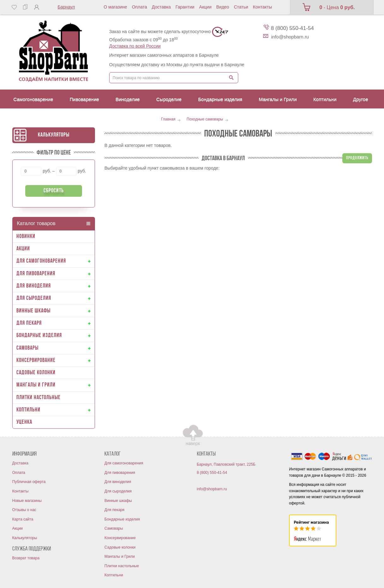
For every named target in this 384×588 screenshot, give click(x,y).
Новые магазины (27, 501)
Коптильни (114, 575)
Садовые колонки (120, 547)
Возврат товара (26, 558)
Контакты (263, 7)
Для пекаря (114, 510)
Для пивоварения (120, 473)
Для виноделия (118, 482)
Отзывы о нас (24, 510)
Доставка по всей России (135, 46)
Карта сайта (23, 519)
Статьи (241, 7)
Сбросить (54, 191)
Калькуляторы (54, 135)
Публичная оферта (29, 482)
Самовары (114, 528)
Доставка (161, 7)
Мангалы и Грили (120, 556)
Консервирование (120, 538)
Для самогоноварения (124, 463)
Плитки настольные (122, 566)
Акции (205, 7)
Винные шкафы (118, 501)
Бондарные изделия (122, 519)
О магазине (115, 7)
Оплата (139, 7)
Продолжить (357, 158)
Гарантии (185, 7)
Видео (223, 7)
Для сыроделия (118, 491)
